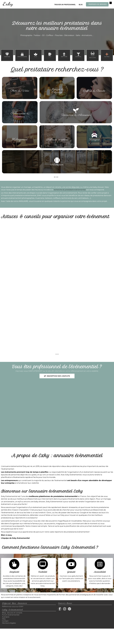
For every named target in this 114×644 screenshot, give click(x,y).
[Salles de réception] (57, 135)
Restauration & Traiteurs (20, 115)
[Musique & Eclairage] (57, 85)
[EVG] (50, 54)
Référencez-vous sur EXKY (13, 606)
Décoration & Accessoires (76, 115)
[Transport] (94, 135)
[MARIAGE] (7, 54)
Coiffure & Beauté (94, 91)
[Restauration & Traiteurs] (20, 109)
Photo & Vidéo (20, 91)
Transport (94, 140)
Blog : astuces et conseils (12, 613)
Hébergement (20, 140)
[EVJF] (36, 54)
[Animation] (57, 160)
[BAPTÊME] (64, 54)
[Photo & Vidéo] (20, 86)
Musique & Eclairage (57, 91)
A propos (6, 617)
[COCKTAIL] (78, 54)
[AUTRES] (107, 54)
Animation (57, 165)
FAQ (4, 619)
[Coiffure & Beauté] (94, 86)
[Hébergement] (20, 135)
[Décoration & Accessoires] (76, 111)
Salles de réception (57, 140)
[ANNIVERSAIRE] (22, 54)
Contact (5, 621)
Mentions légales (9, 623)
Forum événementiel (11, 615)
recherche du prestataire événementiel (70, 190)
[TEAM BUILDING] (93, 53)
